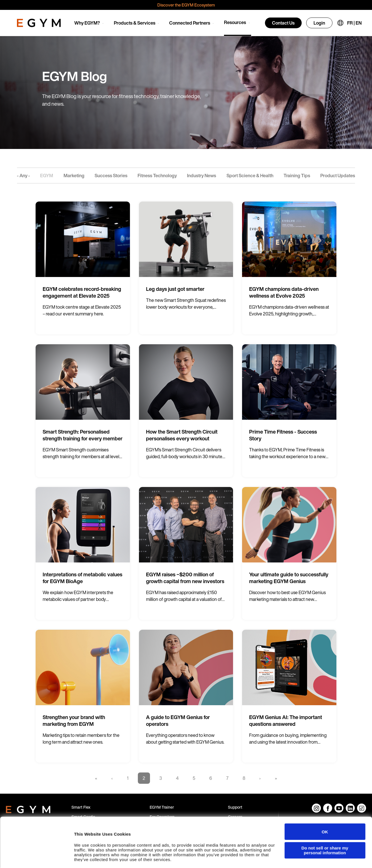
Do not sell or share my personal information (325, 834)
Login (319, 23)
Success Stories (111, 176)
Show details (87, 858)
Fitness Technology (157, 176)
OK (325, 816)
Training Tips (297, 176)
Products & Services (135, 23)
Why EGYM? (87, 23)
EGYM (47, 176)
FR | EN (354, 23)
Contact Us (283, 23)
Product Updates (338, 176)
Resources (235, 22)
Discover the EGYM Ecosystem (186, 5)
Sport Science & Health (250, 176)
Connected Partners (190, 23)
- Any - (23, 176)
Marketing (74, 176)
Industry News (202, 176)
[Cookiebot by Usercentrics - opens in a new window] (37, 858)
